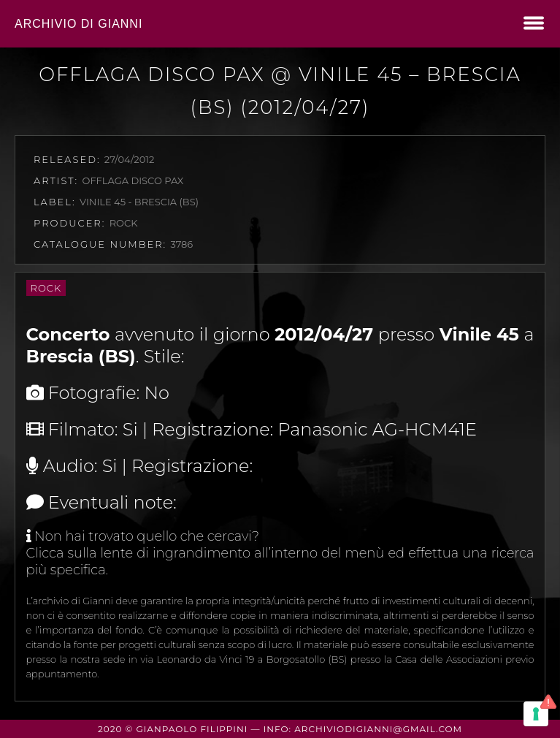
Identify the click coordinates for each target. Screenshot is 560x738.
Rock (46, 288)
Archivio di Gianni (78, 24)
